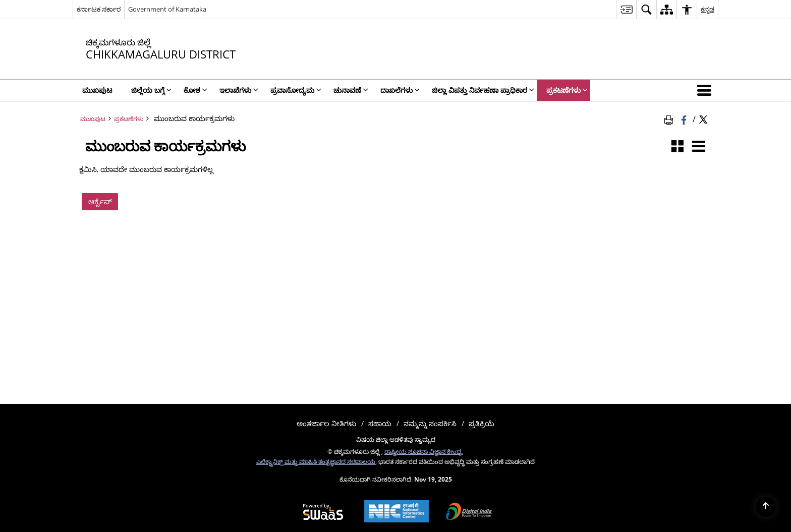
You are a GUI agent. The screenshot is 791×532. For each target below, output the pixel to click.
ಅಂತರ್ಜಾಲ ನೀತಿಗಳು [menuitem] (326, 423)
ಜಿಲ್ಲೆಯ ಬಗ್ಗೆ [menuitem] (151, 90)
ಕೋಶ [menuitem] (195, 90)
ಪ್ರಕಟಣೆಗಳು (129, 119)
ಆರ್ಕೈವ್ (100, 201)
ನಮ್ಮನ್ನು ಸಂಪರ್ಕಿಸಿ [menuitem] (430, 423)
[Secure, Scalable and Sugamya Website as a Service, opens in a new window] (323, 512)
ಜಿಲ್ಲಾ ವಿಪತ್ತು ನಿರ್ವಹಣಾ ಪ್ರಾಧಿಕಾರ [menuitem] (483, 90)
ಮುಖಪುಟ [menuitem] (97, 90)
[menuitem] (626, 9)
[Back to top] (766, 507)
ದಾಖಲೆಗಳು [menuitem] (400, 90)
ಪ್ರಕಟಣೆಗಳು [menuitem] (567, 90)
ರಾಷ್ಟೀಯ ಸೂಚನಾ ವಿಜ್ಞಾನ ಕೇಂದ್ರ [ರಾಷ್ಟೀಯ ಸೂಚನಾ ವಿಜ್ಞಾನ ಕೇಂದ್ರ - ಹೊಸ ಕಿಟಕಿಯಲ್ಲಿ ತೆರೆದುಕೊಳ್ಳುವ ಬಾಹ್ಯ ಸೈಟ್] (423, 451)
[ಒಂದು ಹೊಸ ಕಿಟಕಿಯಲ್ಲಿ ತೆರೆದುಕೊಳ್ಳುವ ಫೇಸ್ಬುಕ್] (685, 119)
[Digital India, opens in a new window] (469, 512)
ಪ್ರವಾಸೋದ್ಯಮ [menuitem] (296, 90)
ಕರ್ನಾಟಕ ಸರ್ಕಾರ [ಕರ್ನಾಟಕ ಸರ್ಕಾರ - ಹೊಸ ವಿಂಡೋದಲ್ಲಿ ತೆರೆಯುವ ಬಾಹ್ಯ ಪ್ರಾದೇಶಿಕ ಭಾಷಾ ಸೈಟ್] (99, 9)
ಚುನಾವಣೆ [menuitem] (351, 90)
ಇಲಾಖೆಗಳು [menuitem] (239, 90)
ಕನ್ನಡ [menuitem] (708, 9)
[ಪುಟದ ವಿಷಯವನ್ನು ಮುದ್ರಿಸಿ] (670, 119)
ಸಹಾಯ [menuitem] (380, 423)
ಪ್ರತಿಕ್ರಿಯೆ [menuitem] (482, 423)
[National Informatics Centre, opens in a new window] (397, 512)
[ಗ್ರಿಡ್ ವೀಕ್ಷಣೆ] (677, 147)
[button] (706, 90)
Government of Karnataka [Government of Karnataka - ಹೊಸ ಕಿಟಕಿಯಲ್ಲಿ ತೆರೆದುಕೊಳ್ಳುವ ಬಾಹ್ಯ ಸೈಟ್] (167, 9)
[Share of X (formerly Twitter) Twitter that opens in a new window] (703, 119)
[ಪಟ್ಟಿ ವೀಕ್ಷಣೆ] (699, 147)
